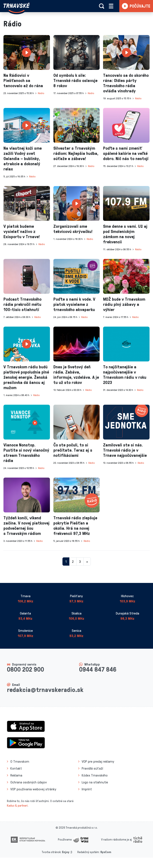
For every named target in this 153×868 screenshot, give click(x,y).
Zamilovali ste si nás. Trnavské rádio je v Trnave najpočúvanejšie (125, 450)
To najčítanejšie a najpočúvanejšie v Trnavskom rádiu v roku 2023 (125, 374)
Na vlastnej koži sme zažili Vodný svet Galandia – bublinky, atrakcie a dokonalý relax (23, 158)
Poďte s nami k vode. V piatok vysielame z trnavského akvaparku (74, 304)
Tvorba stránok (51, 852)
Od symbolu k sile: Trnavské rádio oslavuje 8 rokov (75, 80)
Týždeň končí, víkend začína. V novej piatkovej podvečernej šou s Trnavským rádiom (26, 525)
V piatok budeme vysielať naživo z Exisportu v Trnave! (22, 231)
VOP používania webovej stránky (33, 789)
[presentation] (27, 52)
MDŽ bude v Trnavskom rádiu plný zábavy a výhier (124, 304)
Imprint (87, 789)
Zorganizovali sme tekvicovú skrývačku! (73, 229)
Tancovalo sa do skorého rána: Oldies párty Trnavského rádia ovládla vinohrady (126, 83)
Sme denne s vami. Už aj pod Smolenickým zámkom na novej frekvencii (125, 234)
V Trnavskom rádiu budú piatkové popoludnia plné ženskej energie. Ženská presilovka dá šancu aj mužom (26, 377)
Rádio (41, 93)
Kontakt (16, 768)
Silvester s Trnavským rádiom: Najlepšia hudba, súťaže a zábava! (76, 153)
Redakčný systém (88, 852)
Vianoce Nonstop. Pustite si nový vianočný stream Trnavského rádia (26, 452)
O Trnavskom (20, 761)
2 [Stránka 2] (73, 562)
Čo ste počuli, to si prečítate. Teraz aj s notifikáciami (73, 450)
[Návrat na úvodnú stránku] (17, 8)
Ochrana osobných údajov (29, 782)
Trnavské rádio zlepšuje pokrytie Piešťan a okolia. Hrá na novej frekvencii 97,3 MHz (75, 525)
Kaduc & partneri (17, 805)
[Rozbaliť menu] (111, 6)
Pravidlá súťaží (92, 768)
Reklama (16, 775)
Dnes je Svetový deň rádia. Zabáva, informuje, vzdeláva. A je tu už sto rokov (76, 374)
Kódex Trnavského (95, 775)
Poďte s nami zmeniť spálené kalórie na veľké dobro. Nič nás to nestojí (126, 153)
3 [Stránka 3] (80, 562)
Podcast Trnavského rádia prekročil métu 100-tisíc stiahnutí (22, 304)
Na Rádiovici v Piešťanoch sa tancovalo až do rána (23, 80)
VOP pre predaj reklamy (98, 761)
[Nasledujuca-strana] (87, 562)
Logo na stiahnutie (95, 782)
